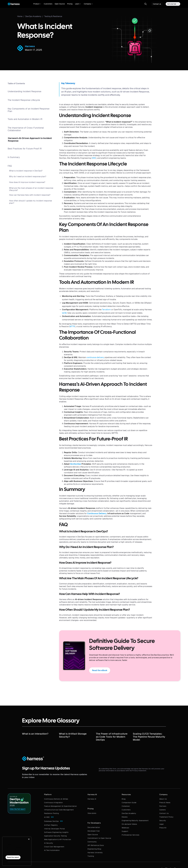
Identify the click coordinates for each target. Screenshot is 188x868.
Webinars (125, 828)
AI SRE (47, 817)
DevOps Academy (129, 813)
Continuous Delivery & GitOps (56, 799)
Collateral (126, 806)
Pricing (70, 4)
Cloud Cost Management (54, 847)
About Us (163, 799)
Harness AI (92, 799)
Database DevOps (51, 821)
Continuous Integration (53, 803)
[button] (37, 4)
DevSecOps (76, 464)
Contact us (157, 4)
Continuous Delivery (97, 513)
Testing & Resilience (53, 16)
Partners (163, 806)
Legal (162, 824)
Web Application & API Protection (58, 839)
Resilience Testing (51, 813)
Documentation (94, 827)
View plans (92, 813)
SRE (94, 158)
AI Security (49, 843)
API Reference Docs (96, 845)
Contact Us (164, 813)
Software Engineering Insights (56, 832)
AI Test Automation (52, 850)
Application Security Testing (55, 836)
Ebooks (125, 817)
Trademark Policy (166, 817)
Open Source (60, 4)
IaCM (64, 313)
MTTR (72, 326)
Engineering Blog (94, 849)
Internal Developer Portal (54, 829)
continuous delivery (95, 357)
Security (163, 821)
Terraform (106, 310)
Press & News (165, 803)
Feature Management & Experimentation (60, 806)
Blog (124, 799)
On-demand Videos (129, 824)
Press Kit (163, 828)
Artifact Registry (51, 825)
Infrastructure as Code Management (59, 810)
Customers (48, 4)
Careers (163, 810)
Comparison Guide (129, 803)
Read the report (13, 857)
